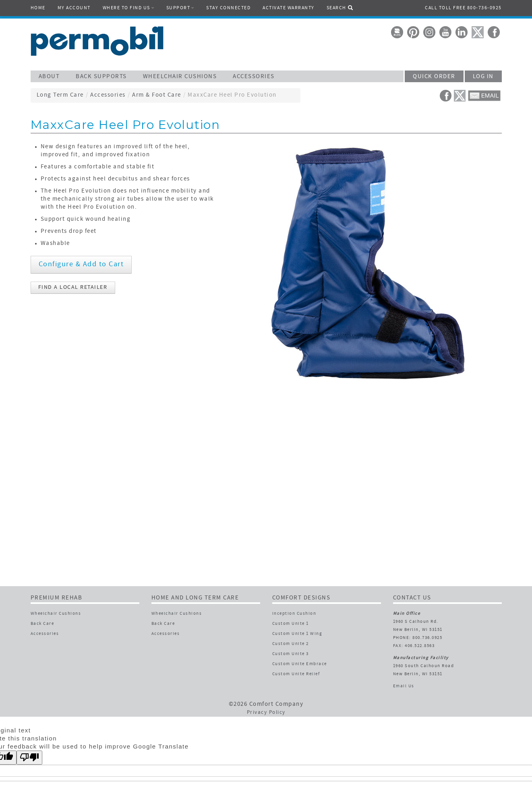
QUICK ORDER (434, 77)
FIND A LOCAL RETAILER (73, 287)
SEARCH (340, 8)
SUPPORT (180, 8)
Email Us (404, 686)
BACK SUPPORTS (101, 77)
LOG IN (483, 77)
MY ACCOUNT (74, 8)
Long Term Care (60, 95)
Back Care (42, 624)
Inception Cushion (294, 614)
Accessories (108, 95)
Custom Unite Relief (296, 674)
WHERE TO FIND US (128, 8)
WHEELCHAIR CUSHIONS (180, 77)
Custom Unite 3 (291, 654)
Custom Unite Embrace (300, 664)
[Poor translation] (29, 758)
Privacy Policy (266, 713)
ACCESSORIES (254, 77)
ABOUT (49, 77)
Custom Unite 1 (291, 624)
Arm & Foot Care (157, 95)
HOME (38, 8)
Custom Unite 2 (291, 644)
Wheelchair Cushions (56, 614)
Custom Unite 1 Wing (297, 634)
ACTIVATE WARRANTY (289, 8)
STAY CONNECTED (228, 8)
